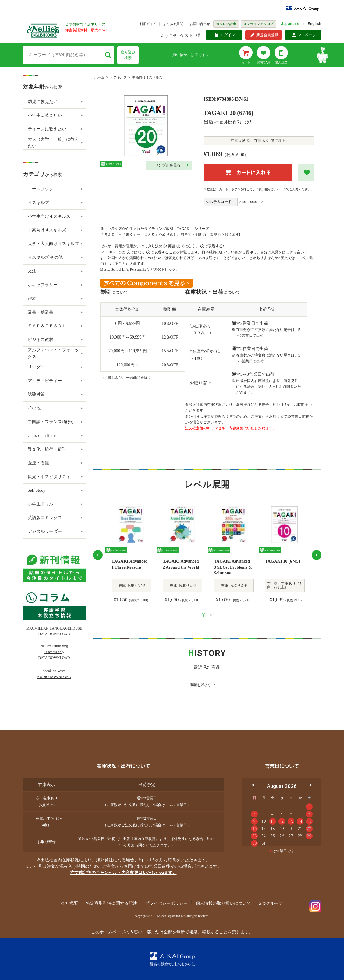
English (314, 24)
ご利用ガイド (146, 24)
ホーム (99, 77)
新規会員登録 (267, 35)
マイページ (307, 35)
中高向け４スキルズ (147, 77)
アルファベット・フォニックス (53, 353)
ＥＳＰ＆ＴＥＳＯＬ (47, 326)
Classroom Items (42, 436)
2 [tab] (211, 615)
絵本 (32, 299)
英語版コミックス (45, 518)
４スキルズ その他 (45, 257)
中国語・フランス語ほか (51, 422)
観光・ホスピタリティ (49, 477)
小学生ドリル (41, 504)
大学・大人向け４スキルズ (53, 244)
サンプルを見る (168, 165)
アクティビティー (45, 381)
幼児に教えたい (43, 102)
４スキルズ (118, 77)
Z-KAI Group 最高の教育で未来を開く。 (172, 959)
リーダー (36, 367)
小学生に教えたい (45, 115)
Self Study (37, 490)
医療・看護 (38, 463)
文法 (32, 271)
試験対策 (36, 394)
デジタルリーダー (45, 531)
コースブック (41, 189)
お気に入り (264, 62)
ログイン (228, 35)
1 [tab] (204, 615)
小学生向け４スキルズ (49, 216)
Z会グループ (271, 903)
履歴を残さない (202, 685)
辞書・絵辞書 (41, 312)
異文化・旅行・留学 (47, 449)
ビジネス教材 (41, 340)
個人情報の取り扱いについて (223, 903)
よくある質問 (173, 24)
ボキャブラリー (43, 285)
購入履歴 (281, 62)
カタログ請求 (226, 24)
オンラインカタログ (259, 24)
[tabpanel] (131, 555)
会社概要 (69, 903)
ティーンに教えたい (47, 129)
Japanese (290, 24)
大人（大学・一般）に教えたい (53, 143)
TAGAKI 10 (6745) (282, 561)
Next (317, 555)
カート (246, 62)
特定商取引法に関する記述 (112, 903)
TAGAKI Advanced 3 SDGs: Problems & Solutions (233, 567)
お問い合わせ (200, 24)
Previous (98, 555)
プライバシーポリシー (166, 903)
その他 (34, 408)
